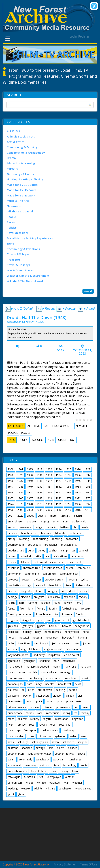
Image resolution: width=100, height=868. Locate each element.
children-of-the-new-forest (48, 562)
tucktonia (29, 777)
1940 (30, 481)
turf (41, 777)
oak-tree (13, 690)
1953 (68, 487)
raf (76, 713)
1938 (11, 481)
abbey (30, 516)
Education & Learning (21, 163)
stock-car (58, 759)
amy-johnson (16, 521)
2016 (78, 510)
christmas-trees (53, 568)
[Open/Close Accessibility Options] (94, 6)
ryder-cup (61, 736)
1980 (49, 504)
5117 (61, 350)
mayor (12, 672)
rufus (31, 736)
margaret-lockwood (37, 667)
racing (67, 713)
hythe (11, 643)
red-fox (22, 719)
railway (85, 713)
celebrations (60, 556)
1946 (87, 481)
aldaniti (78, 516)
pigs (80, 696)
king (23, 649)
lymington (29, 661)
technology (70, 765)
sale (83, 736)
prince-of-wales (17, 707)
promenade (63, 707)
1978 (30, 504)
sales (11, 742)
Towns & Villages (18, 254)
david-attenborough (19, 585)
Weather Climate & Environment (28, 276)
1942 (49, 481)
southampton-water (39, 754)
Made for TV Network (21, 195)
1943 (59, 481)
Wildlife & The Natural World (26, 281)
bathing (65, 527)
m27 (56, 661)
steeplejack (42, 759)
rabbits (30, 713)
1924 (59, 469)
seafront (13, 748)
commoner (14, 574)
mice (22, 672)
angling (45, 521)
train (53, 771)
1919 (39, 469)
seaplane (27, 748)
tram (75, 771)
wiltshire (50, 788)
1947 (11, 487)
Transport (14, 260)
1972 (78, 498)
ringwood (78, 719)
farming (33, 603)
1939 (20, 481)
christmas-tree (31, 568)
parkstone (14, 696)
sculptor (82, 742)
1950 (39, 487)
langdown (54, 655)
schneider (68, 742)
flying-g (41, 609)
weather (77, 783)
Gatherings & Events (20, 174)
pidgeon (58, 696)
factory (83, 597)
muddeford (72, 678)
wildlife (38, 788)
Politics (12, 227)
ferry (78, 603)
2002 (20, 510)
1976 (20, 504)
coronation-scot (69, 574)
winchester (65, 788)
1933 (49, 475)
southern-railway (65, 754)
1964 (87, 492)
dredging (52, 591)
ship (51, 748)
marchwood (15, 667)
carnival (83, 550)
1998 (11, 510)
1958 (30, 492)
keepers (12, 649)
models (33, 672)
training (64, 771)
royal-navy (68, 730)
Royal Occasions (18, 233)
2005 (39, 510)
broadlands (51, 545)
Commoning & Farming (22, 147)
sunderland (14, 765)
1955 (87, 487)
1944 (68, 481)
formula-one (43, 614)
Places (11, 222)
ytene (21, 794)
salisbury (23, 742)
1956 (11, 492)
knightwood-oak (53, 649)
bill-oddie (61, 533)
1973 (87, 498)
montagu (66, 672)
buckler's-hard (16, 550)
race (40, 713)
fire (22, 609)
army (56, 521)
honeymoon (72, 632)
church (70, 568)
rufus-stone (45, 736)
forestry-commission (20, 614)
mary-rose (70, 667)
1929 (20, 475)
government (62, 620)
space (82, 754)
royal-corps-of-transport (22, 730)
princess (34, 707)
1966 (20, 498)
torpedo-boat (39, 771)
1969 (49, 498)
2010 (59, 510)
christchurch (75, 562)
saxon (55, 742)
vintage (42, 783)
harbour (54, 626)
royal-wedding (16, 736)
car (73, 550)
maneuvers (69, 661)
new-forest (65, 684)
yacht (11, 794)
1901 (20, 469)
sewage (40, 748)
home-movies (53, 632)
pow (60, 701)
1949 (30, 487)
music (86, 678)
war (67, 783)
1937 (87, 475)
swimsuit (45, 765)
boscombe (72, 539)
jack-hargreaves (61, 643)
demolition (55, 585)
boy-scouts (34, 545)
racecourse (53, 713)
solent (61, 748)
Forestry (12, 169)
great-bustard (81, 620)
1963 (78, 492)
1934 (59, 475)
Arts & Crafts (16, 142)
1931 (39, 475)
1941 (39, 481)
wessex (26, 788)
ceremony (77, 556)
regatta (47, 719)
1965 (11, 498)
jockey (87, 643)
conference (49, 574)
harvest (67, 626)
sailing (74, 736)
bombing (57, 539)
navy (39, 684)
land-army (39, 655)
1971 (68, 498)
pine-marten (15, 701)
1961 (59, 492)
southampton (16, 754)
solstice (38, 440)
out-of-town (45, 690)
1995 (68, 504)
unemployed (54, 777)
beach (84, 527)
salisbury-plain (40, 742)
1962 (68, 492)
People (11, 217)
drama (39, 591)
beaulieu (13, 533)
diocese (12, 591)
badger (39, 527)
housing (37, 638)
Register (84, 37)
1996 (78, 504)
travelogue (14, 777)
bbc (75, 527)
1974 (11, 504)
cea (47, 556)
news (78, 684)
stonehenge (67, 440)
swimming (30, 765)
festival (12, 609)
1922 (49, 469)
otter (31, 690)
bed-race (46, 533)
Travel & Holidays (18, 265)
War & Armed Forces (20, 270)
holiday (27, 632)
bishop (12, 539)
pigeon (70, 696)
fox (56, 614)
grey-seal (13, 626)
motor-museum (17, 678)
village (30, 783)
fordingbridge (70, 609)
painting (60, 690)
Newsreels (14, 206)
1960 (49, 492)
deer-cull (40, 585)
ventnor (69, 777)
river (10, 725)
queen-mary (15, 713)
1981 (59, 504)
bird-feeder (76, 533)
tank (57, 765)
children (24, 562)
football (54, 609)
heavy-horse (82, 626)
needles (50, 684)
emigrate (39, 597)
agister (54, 516)
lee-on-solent (71, 655)
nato (30, 684)
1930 (30, 475)
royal (32, 725)
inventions (24, 643)
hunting (82, 638)
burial (31, 550)
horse (86, 632)
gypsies (41, 626)
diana (68, 585)
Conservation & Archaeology (26, 153)
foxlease (67, 614)
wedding (13, 788)
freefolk (80, 614)
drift (63, 591)
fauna (57, 603)
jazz (77, 643)
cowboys (13, 579)
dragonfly (26, 591)
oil (23, 690)
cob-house (84, 568)
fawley (68, 603)
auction (12, 527)
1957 (20, 492)
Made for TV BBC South (22, 185)
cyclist (84, 579)
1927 (87, 469)
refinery (35, 719)
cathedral (25, 556)
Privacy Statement (65, 864)
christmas (13, 568)
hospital (24, 638)
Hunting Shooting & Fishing (25, 179)
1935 (68, 475)
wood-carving (83, 788)
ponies (50, 701)
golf (49, 620)
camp (64, 550)
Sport (10, 243)
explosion (69, 597)
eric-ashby (54, 597)
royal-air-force (47, 725)
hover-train (52, 638)
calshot (53, 550)
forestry (86, 609)
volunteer (55, 783)
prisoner (48, 707)
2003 (30, 510)
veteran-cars (15, 783)
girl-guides (28, 620)
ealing (84, 591)
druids (23, 440)
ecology (12, 597)
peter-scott (42, 696)
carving (12, 556)
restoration (62, 719)
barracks (52, 527)
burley (42, 550)
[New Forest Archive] (50, 18)
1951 (49, 487)
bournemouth (16, 545)
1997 (87, 504)
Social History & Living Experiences (30, 238)
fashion (46, 603)
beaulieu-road (29, 533)
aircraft (65, 516)
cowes (26, 579)
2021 (11, 516)
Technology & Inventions (23, 249)
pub (76, 707)
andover (32, 521)
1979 (39, 504)
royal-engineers (49, 730)
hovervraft (68, 638)
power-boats (74, 701)
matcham (85, 667)
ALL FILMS (13, 131)
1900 (11, 469)
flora (30, 609)
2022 (20, 516)
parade (73, 690)
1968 (39, 498)
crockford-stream (55, 579)
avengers (26, 527)
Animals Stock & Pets (21, 136)
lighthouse (14, 661)
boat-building (40, 539)
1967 (30, 498)
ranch (11, 719)
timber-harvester (18, 771)
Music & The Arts (18, 201)
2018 (87, 510)
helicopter (14, 632)
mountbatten (54, 678)
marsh (56, 667)
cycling (73, 579)
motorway (36, 678)
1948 (51, 440)
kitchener (35, 649)
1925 (68, 469)
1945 (78, 481)
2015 (68, 510)
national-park (15, 684)
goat (40, 620)
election (25, 597)
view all (88, 291)
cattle (38, 556)
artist (65, 521)
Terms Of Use (89, 864)
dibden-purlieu (83, 585)
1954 (78, 487)
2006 (49, 510)
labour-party (74, 649)
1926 (78, 469)
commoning (32, 574)
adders (42, 516)
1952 (59, 487)
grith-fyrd (28, 626)
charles (12, 562)
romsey (21, 725)
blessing (24, 539)
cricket (37, 579)
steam (11, 759)
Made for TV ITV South (22, 190)
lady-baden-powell (18, 655)
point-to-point (34, 701)
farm (22, 603)
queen (86, 707)
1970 (59, 498)
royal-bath (65, 725)
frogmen (13, 620)
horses (12, 638)
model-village (49, 672)
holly (38, 632)
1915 (30, 469)
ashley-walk (79, 521)
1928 (11, 475)
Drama (11, 158)
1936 (78, 475)
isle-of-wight (41, 643)
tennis (83, 765)
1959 (39, 492)
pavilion (28, 696)
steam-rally (25, 759)
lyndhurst (44, 661)
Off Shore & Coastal (20, 211)
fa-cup (11, 603)
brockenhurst (69, 545)
